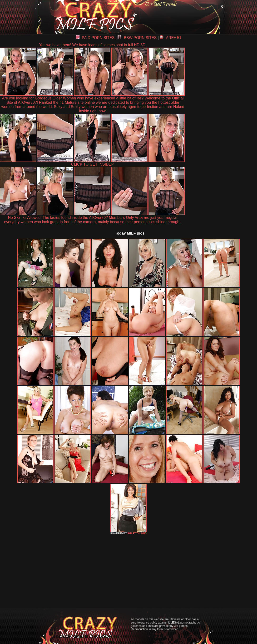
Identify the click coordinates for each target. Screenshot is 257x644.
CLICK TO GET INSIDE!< (93, 164)
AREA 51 (171, 38)
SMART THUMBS (137, 533)
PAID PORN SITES (95, 38)
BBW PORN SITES (137, 38)
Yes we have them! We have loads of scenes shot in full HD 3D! (93, 45)
